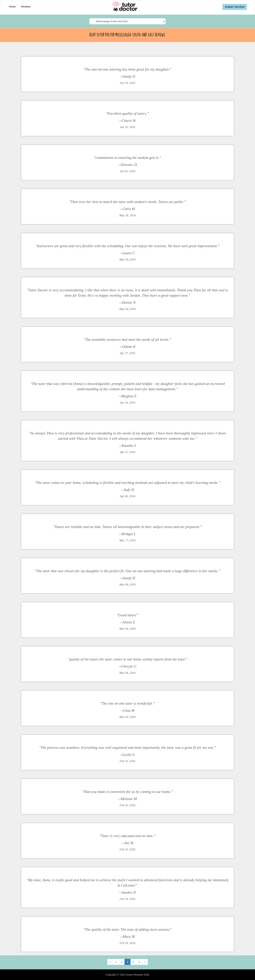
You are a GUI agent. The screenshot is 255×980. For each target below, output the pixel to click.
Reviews (26, 7)
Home (12, 7)
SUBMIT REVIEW (235, 7)
